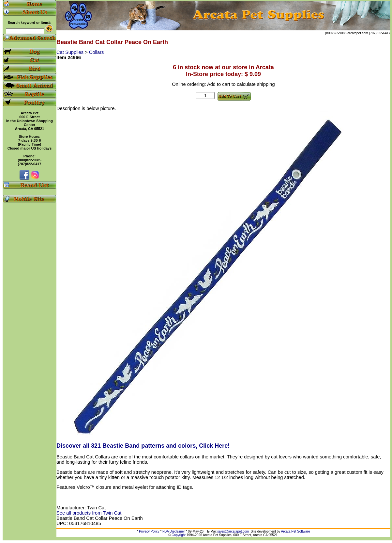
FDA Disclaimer (174, 531)
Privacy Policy (149, 531)
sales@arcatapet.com (233, 531)
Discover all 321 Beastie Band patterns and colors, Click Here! (143, 446)
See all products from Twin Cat (89, 513)
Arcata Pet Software (296, 531)
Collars (97, 52)
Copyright (179, 535)
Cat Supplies (71, 52)
